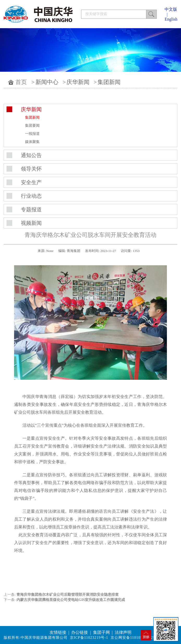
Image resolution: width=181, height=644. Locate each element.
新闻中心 (47, 82)
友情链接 (58, 632)
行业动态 (31, 196)
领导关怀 (31, 169)
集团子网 (101, 632)
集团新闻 (109, 82)
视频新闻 (31, 223)
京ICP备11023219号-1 (89, 638)
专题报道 (31, 209)
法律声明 (123, 632)
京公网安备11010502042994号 (137, 638)
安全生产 (31, 182)
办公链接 (80, 632)
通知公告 (31, 155)
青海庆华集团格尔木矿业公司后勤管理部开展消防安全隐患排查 (68, 595)
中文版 (171, 9)
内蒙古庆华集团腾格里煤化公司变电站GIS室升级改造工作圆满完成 (71, 600)
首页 (21, 82)
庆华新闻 (78, 82)
